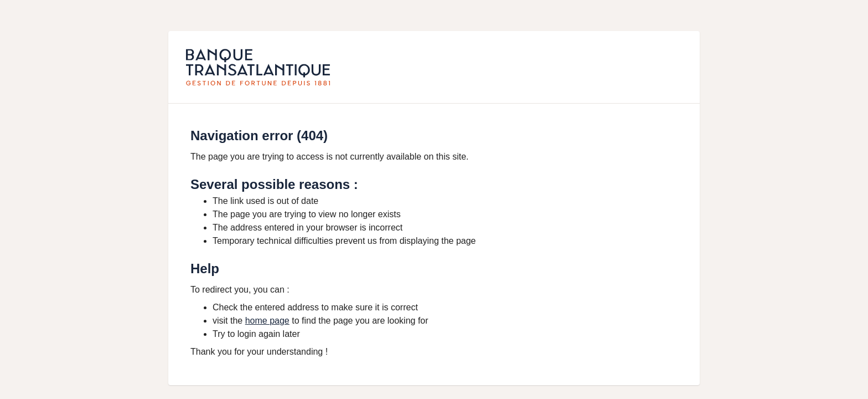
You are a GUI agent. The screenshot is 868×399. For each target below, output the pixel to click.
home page (267, 321)
